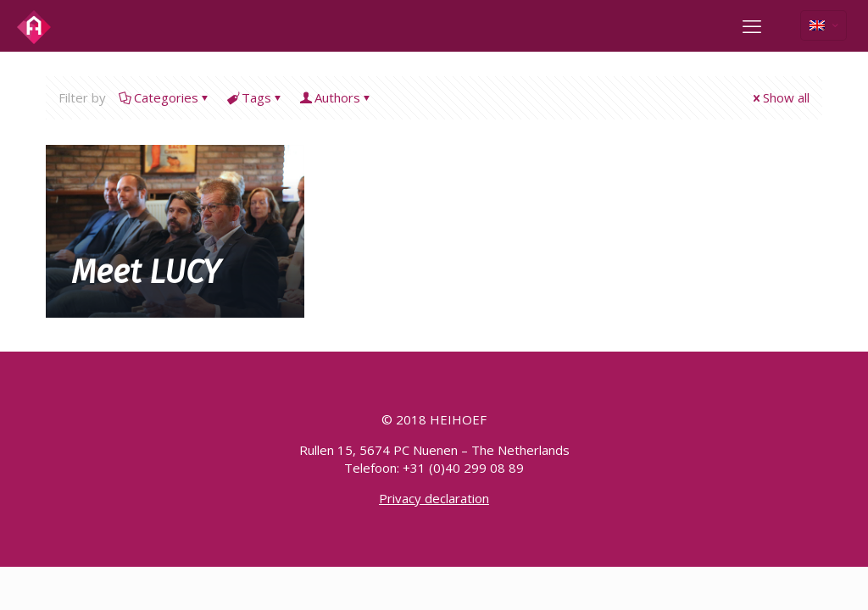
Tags (255, 97)
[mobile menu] (752, 25)
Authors (336, 97)
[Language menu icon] (823, 25)
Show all (780, 97)
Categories (165, 97)
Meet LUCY (146, 272)
